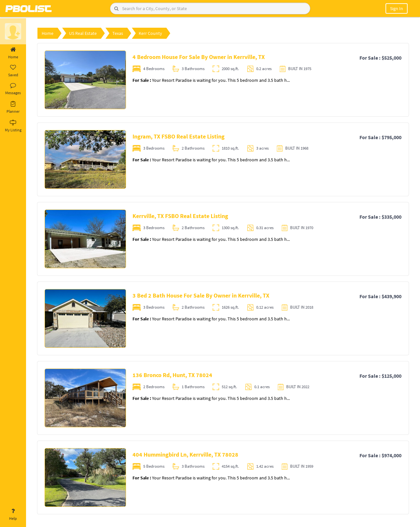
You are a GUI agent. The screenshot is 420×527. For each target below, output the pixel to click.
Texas (118, 33)
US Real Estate (83, 33)
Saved (13, 71)
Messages (13, 89)
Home (13, 53)
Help (13, 515)
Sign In (397, 8)
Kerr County (150, 33)
